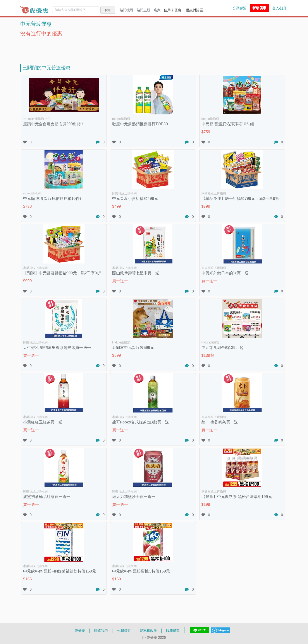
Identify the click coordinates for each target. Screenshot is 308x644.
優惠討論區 (194, 10)
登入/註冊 (280, 8)
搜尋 (108, 10)
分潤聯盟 (239, 8)
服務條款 (173, 630)
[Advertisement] (154, 48)
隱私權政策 (148, 630)
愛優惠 (80, 630)
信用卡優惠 (172, 10)
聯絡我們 (101, 630)
